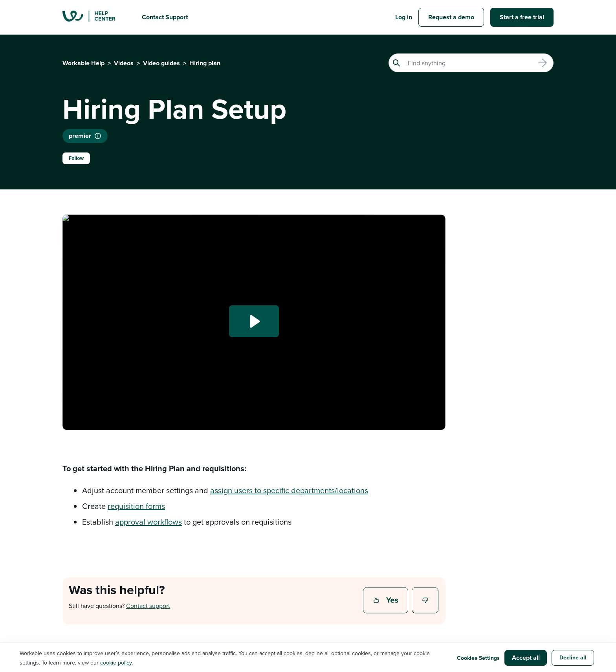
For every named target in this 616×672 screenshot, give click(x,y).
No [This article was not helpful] (425, 601)
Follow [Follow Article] (76, 158)
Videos (124, 63)
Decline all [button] (573, 657)
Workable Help (83, 63)
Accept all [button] (526, 658)
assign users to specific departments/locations (289, 490)
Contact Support (165, 17)
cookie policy (116, 663)
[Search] (471, 63)
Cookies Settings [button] (478, 658)
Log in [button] (404, 17)
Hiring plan (205, 63)
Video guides (161, 63)
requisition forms (136, 506)
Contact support (148, 606)
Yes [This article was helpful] (387, 601)
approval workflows (148, 522)
